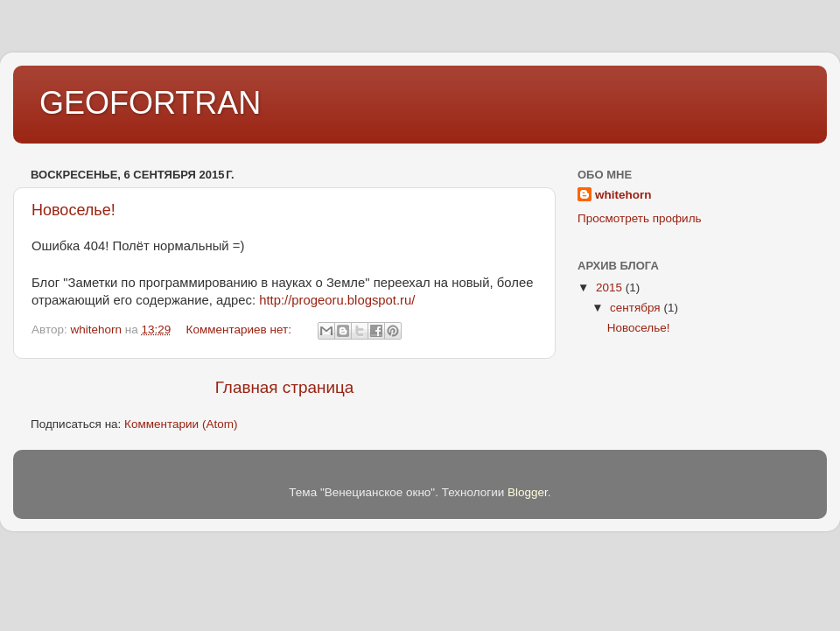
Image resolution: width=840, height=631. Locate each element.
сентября (637, 308)
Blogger (528, 492)
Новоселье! (73, 210)
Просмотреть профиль (640, 218)
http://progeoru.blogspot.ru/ (337, 300)
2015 (611, 287)
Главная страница (285, 387)
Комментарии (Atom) (181, 424)
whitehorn (623, 195)
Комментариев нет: (241, 330)
